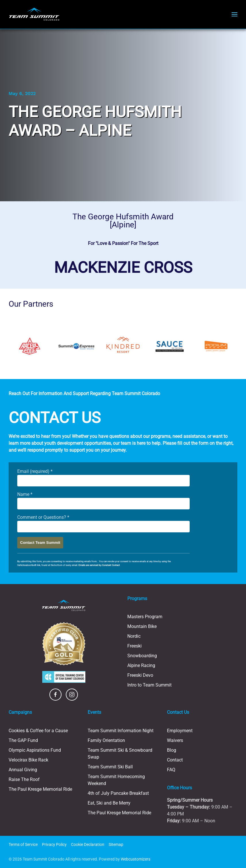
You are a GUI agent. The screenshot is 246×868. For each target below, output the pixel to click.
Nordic (134, 636)
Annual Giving (23, 770)
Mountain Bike (142, 626)
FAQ (171, 770)
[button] (235, 14)
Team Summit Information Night (121, 731)
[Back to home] (34, 14)
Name (25, 494)
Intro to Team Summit (149, 685)
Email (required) (35, 471)
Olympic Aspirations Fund (35, 750)
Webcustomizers (136, 859)
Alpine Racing (141, 665)
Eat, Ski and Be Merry (109, 803)
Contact (175, 760)
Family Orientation (106, 740)
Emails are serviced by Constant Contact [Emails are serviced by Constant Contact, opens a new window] (99, 565)
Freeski (134, 646)
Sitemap (116, 844)
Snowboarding (142, 656)
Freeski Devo (140, 675)
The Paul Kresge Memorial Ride (40, 789)
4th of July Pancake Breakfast (118, 793)
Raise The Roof (24, 779)
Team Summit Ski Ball (110, 767)
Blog (172, 750)
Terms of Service (23, 844)
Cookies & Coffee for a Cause (38, 731)
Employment (180, 731)
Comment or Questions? (43, 517)
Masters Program (145, 617)
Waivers (175, 740)
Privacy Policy (54, 844)
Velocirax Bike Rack (28, 760)
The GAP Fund (23, 740)
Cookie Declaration (88, 844)
